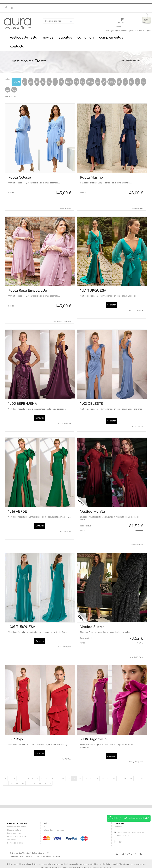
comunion (86, 38)
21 (114, 778)
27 (6, 783)
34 (45, 783)
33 (40, 783)
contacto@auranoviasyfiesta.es (130, 832)
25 (136, 778)
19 (102, 778)
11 (57, 778)
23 (125, 778)
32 (34, 783)
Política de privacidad (17, 836)
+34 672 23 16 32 (124, 835)
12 (63, 778)
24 (131, 778)
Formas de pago (14, 833)
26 (142, 778)
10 (52, 778)
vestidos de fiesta (24, 38)
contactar (18, 46)
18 (97, 778)
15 (80, 778)
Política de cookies (15, 843)
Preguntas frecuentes (17, 827)
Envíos (46, 827)
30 (23, 783)
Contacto (118, 827)
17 (91, 778)
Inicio (122, 61)
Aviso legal (12, 840)
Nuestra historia (14, 830)
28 (11, 783)
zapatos (65, 38)
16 (86, 778)
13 (69, 778)
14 (74, 778)
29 (17, 783)
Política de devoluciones (53, 830)
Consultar (112, 305)
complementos (111, 38)
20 (108, 778)
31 (28, 783)
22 (119, 778)
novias (48, 38)
